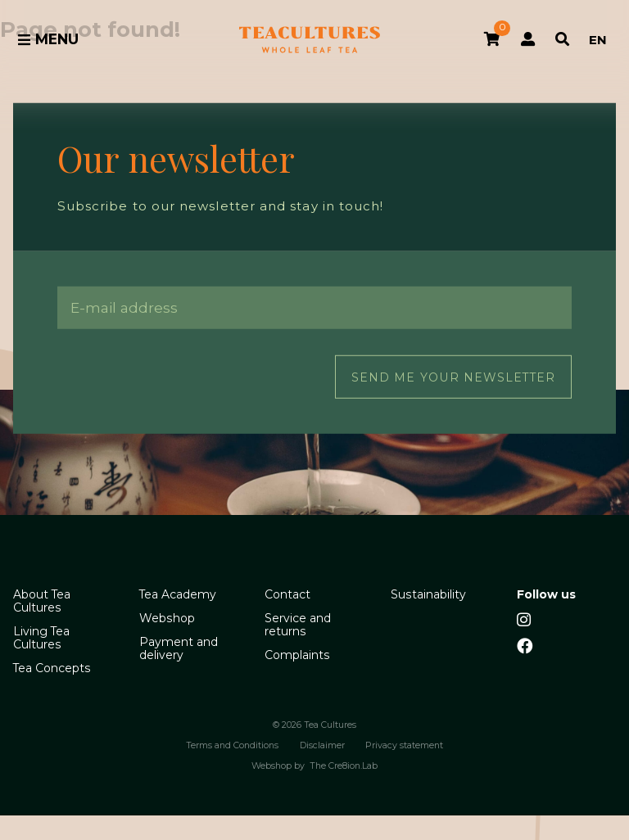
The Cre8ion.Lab (344, 766)
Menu (48, 39)
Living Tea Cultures (41, 638)
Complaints (297, 655)
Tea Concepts (52, 668)
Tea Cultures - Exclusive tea (310, 40)
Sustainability (428, 594)
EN (598, 40)
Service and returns (298, 625)
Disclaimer (322, 746)
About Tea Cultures (42, 601)
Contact (287, 594)
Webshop (167, 618)
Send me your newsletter (453, 377)
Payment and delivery (179, 648)
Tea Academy (178, 594)
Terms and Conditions (232, 746)
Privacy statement (404, 746)
